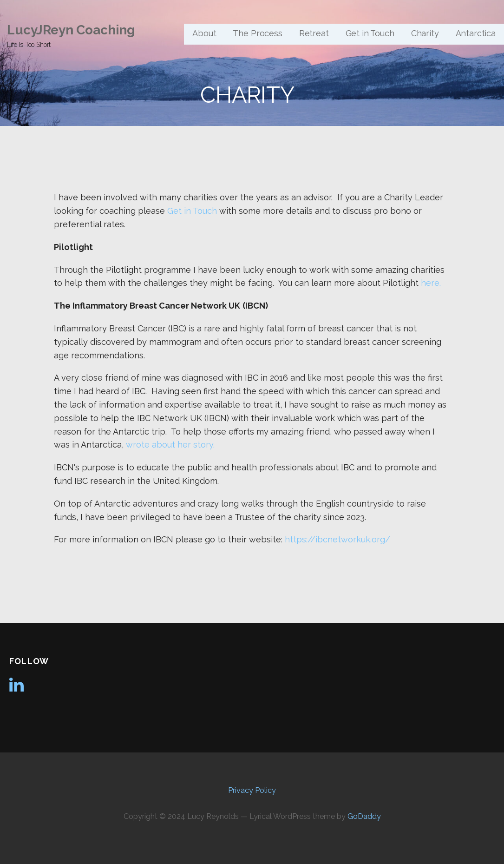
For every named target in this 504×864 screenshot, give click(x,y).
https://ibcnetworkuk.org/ (337, 539)
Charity (425, 33)
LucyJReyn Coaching (71, 30)
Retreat (314, 33)
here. (431, 283)
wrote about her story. (170, 445)
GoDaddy (364, 816)
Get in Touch (370, 33)
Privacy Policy (252, 790)
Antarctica (476, 33)
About (204, 33)
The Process (257, 33)
